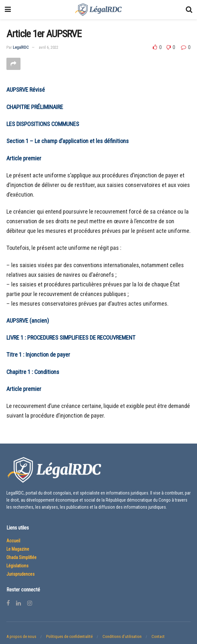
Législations (17, 566)
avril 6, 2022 (49, 47)
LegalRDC (21, 47)
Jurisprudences (21, 574)
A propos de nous (21, 636)
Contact (158, 636)
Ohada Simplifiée (21, 557)
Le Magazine (18, 549)
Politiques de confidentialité (69, 636)
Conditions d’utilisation (122, 636)
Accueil (13, 541)
